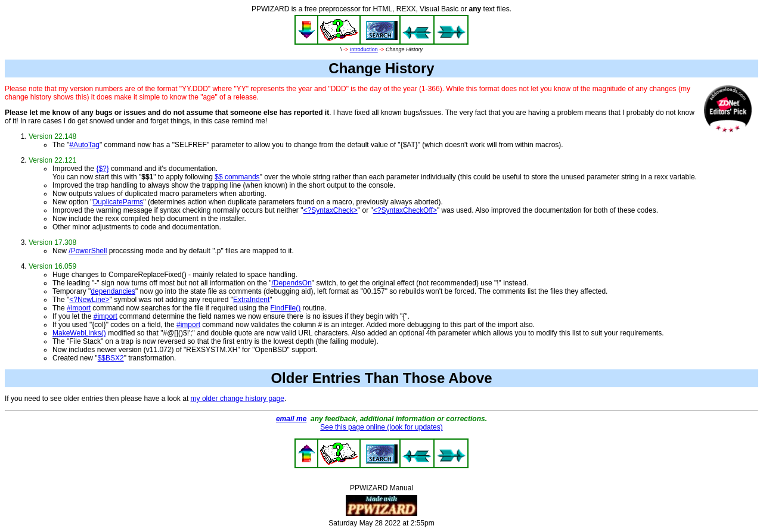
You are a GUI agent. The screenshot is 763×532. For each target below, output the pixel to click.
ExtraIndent (251, 300)
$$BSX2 (111, 358)
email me (291, 419)
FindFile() (286, 308)
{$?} (102, 169)
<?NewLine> (89, 300)
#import (79, 308)
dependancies (113, 291)
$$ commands (237, 177)
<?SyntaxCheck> (330, 210)
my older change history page (238, 399)
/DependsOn (291, 283)
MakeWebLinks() (79, 333)
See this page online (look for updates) (381, 427)
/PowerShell (88, 251)
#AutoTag (84, 145)
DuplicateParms (118, 202)
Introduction (364, 49)
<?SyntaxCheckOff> (405, 210)
